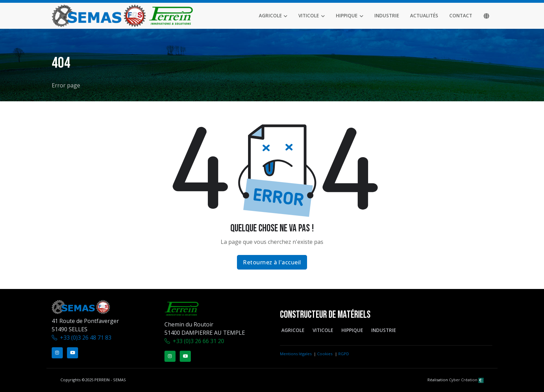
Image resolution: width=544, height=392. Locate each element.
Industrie (387, 15)
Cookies (325, 354)
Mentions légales (296, 354)
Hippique (347, 15)
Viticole (309, 15)
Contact (461, 15)
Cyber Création (466, 380)
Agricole (270, 15)
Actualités (424, 15)
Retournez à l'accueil (272, 262)
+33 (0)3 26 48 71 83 (86, 338)
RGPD (344, 354)
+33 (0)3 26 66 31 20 (198, 341)
